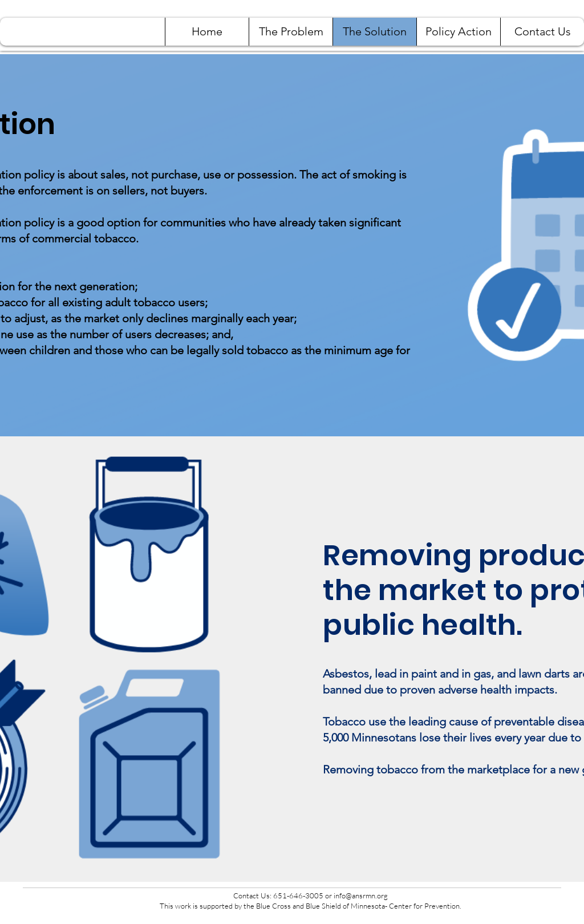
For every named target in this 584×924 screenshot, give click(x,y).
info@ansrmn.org (361, 895)
